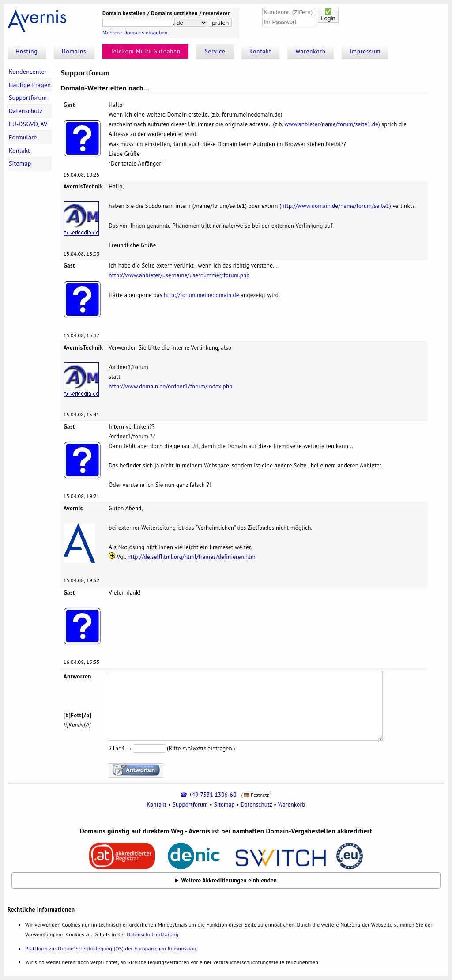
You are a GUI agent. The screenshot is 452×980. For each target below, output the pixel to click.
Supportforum (28, 98)
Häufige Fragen (30, 85)
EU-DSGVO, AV (28, 124)
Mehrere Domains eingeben (135, 32)
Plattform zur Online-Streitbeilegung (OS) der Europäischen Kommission (111, 948)
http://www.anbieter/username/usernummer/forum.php (179, 275)
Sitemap (20, 163)
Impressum (365, 51)
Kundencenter (28, 72)
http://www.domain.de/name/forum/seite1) (336, 206)
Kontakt (260, 51)
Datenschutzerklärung (153, 934)
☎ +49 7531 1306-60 (208, 795)
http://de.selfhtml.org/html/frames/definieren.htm (192, 557)
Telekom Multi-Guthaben (145, 51)
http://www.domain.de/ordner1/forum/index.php (170, 386)
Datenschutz (26, 111)
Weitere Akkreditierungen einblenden (229, 880)
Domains (74, 51)
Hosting (26, 51)
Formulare (23, 137)
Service (215, 51)
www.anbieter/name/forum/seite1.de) (332, 124)
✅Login (328, 15)
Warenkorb (311, 51)
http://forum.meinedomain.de (201, 295)
